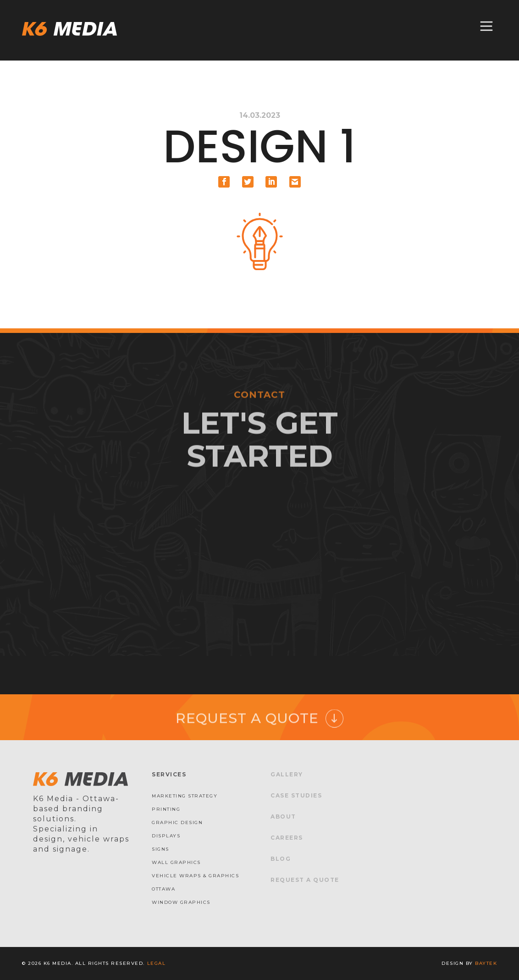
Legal (157, 963)
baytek (486, 963)
